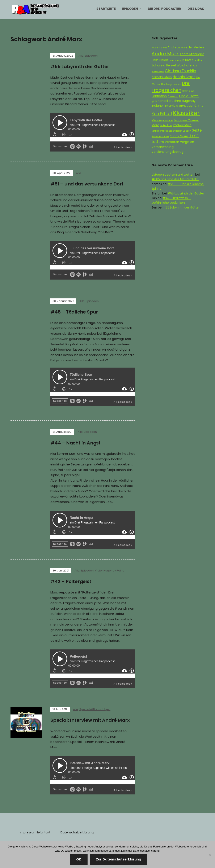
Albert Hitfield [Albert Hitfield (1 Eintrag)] (159, 48)
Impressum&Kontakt (35, 831)
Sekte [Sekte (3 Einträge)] (197, 130)
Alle (81, 56)
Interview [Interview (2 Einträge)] (171, 106)
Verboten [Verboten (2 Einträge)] (172, 142)
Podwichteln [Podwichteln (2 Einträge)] (182, 125)
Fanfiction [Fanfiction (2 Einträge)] (159, 96)
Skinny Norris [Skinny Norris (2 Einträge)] (179, 136)
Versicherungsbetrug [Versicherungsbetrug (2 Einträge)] (168, 152)
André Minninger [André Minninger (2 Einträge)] (192, 54)
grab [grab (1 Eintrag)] (154, 101)
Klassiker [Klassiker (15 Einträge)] (186, 113)
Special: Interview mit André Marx (90, 719)
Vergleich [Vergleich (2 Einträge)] (187, 142)
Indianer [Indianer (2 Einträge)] (158, 106)
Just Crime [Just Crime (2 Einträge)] (195, 106)
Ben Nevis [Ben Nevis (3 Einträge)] (160, 60)
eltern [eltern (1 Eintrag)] (185, 91)
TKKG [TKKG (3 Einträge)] (194, 136)
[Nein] (210, 855)
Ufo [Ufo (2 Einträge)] (161, 142)
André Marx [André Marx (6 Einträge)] (165, 54)
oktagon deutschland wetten (173, 175)
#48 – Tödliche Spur (74, 312)
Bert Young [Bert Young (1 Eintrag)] (176, 61)
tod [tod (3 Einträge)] (155, 142)
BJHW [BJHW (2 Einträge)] (187, 60)
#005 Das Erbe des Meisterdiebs (175, 179)
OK (79, 859)
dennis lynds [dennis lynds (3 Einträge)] (184, 77)
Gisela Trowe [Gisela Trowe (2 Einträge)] (189, 96)
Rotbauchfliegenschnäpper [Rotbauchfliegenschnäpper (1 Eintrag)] (167, 131)
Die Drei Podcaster (164, 9)
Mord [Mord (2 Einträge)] (155, 125)
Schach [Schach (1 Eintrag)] (187, 131)
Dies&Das (196, 9)
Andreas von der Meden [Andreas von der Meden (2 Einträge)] (186, 47)
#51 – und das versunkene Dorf (87, 184)
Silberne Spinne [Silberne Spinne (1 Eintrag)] (160, 137)
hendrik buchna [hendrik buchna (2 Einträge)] (169, 101)
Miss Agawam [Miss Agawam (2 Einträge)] (162, 120)
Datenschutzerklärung (76, 831)
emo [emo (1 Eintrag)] (192, 91)
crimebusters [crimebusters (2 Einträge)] (162, 77)
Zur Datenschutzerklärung (119, 859)
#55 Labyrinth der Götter (80, 67)
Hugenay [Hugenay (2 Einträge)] (189, 101)
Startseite (106, 9)
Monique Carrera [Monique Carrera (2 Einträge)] (187, 120)
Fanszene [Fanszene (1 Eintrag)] (173, 96)
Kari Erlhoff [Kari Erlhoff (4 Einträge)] (162, 114)
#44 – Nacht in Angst (76, 442)
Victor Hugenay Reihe (110, 570)
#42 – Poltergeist (71, 581)
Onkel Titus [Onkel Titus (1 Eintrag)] (166, 125)
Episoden (130, 9)
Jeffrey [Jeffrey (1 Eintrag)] (183, 106)
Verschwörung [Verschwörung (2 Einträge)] (163, 147)
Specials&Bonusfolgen (95, 708)
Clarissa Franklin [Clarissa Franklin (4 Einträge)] (180, 71)
